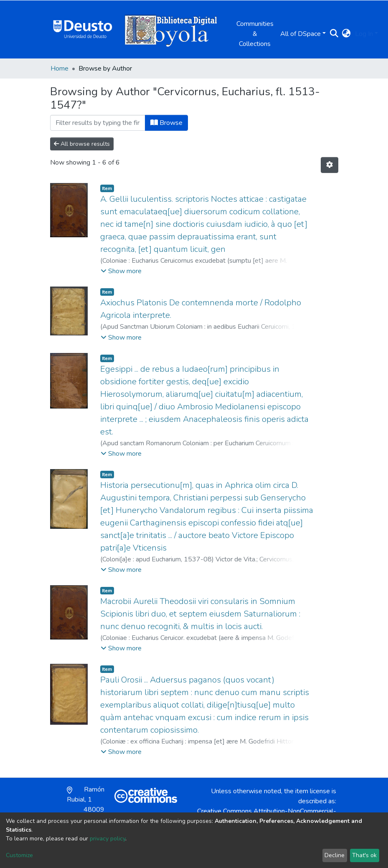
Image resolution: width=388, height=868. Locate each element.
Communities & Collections (255, 34)
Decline (335, 855)
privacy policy (108, 839)
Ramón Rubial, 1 (86, 805)
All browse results (82, 144)
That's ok (364, 855)
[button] (346, 34)
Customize (19, 855)
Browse (166, 123)
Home (60, 69)
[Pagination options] (330, 165)
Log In (364, 34)
